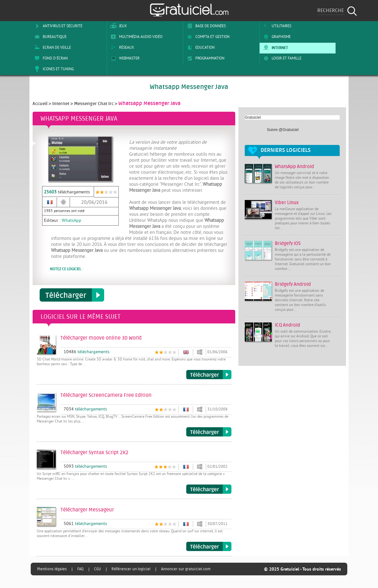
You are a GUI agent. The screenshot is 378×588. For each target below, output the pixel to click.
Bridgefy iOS (288, 244)
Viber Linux (287, 203)
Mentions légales (52, 569)
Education (200, 47)
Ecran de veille (52, 47)
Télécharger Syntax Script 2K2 (209, 489)
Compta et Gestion (207, 37)
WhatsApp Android (294, 167)
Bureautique (49, 37)
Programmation (205, 58)
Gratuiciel (253, 117)
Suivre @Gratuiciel (283, 130)
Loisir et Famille (281, 58)
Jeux (118, 26)
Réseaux (121, 47)
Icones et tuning (53, 69)
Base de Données (205, 26)
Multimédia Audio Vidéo (135, 37)
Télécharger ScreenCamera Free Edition (209, 432)
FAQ (80, 569)
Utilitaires (276, 26)
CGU (98, 569)
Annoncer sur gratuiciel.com (186, 569)
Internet (275, 47)
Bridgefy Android (293, 284)
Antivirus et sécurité (57, 26)
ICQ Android (287, 325)
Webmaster (124, 58)
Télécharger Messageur (209, 547)
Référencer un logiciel (131, 569)
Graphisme (276, 37)
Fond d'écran (50, 58)
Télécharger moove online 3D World (209, 375)
